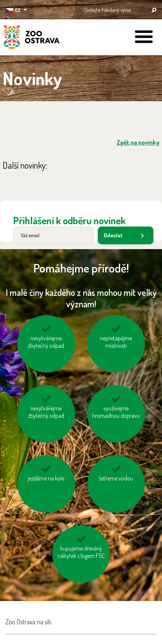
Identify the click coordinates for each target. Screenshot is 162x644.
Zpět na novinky (138, 142)
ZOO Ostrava (32, 38)
